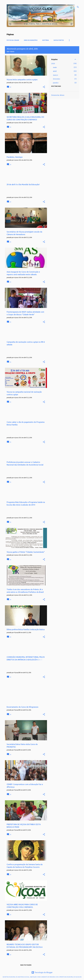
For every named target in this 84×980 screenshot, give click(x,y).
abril (55, 71)
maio (55, 67)
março (55, 75)
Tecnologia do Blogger (42, 972)
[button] (44, 87)
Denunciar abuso (58, 95)
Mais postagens (26, 965)
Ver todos (10, 52)
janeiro (56, 83)
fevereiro (57, 79)
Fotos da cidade (13, 40)
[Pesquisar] (78, 7)
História (46, 40)
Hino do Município (31, 40)
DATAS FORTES (59, 40)
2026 (53, 64)
